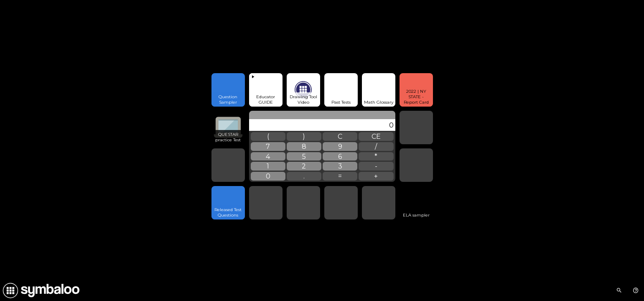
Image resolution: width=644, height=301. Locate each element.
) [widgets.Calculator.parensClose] (304, 136)
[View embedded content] (266, 90)
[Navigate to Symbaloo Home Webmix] (40, 291)
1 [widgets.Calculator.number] (268, 166)
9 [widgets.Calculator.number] (340, 147)
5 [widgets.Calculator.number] (304, 157)
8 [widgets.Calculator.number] (304, 147)
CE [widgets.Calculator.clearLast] (376, 136)
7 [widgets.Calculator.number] (268, 147)
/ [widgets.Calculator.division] (376, 147)
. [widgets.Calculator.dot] (304, 176)
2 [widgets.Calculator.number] (304, 166)
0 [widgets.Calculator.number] (268, 176)
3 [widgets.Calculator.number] (340, 166)
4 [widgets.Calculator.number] (268, 157)
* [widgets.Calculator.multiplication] (376, 157)
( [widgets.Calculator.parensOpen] (268, 136)
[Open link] (228, 90)
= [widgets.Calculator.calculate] (340, 176)
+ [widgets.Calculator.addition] (376, 176)
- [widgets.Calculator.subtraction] (376, 166)
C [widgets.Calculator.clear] (340, 136)
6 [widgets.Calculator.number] (340, 157)
